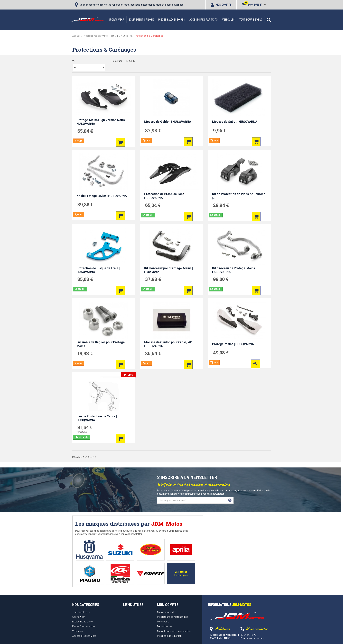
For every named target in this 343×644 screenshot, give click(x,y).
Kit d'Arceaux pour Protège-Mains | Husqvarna (169, 270)
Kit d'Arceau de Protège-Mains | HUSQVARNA (234, 270)
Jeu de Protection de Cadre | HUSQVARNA (97, 418)
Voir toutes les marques (181, 573)
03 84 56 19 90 (248, 635)
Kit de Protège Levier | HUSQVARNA (102, 196)
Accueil (76, 36)
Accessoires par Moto (203, 20)
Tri (74, 61)
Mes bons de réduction (169, 636)
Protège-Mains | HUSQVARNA (233, 344)
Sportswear (116, 20)
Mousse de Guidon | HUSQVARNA (168, 122)
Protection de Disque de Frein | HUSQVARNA (98, 270)
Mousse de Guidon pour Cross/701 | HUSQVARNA (169, 344)
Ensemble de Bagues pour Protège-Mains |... (101, 344)
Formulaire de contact (252, 638)
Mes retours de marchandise (173, 617)
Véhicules (228, 20)
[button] (269, 20)
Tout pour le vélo (251, 20)
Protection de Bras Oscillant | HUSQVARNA (165, 196)
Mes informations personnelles (174, 631)
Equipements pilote (141, 20)
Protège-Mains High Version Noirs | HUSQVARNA (101, 122)
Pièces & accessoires (171, 20)
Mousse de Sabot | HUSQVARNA (235, 122)
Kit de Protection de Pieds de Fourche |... (239, 196)
